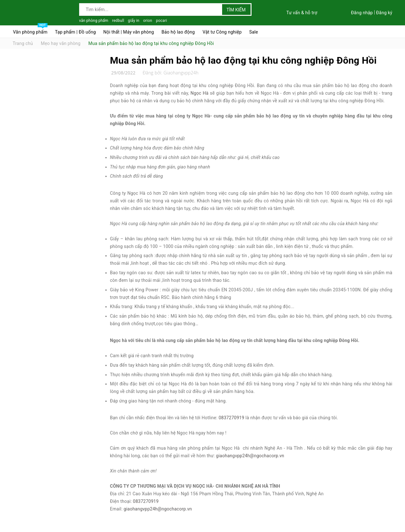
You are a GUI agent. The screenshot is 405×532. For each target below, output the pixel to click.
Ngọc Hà (199, 93)
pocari (162, 21)
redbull (118, 21)
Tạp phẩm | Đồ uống (75, 32)
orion (148, 21)
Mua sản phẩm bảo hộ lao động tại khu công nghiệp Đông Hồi (243, 60)
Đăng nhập (362, 13)
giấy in (134, 21)
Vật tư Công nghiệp (222, 32)
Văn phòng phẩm (30, 30)
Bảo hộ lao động (178, 32)
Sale (254, 32)
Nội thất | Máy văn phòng (129, 32)
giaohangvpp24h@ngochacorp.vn (250, 456)
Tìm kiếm (236, 10)
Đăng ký (384, 13)
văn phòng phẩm (94, 21)
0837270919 (231, 418)
